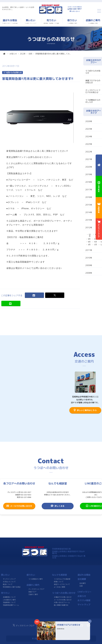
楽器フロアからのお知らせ (93, 82)
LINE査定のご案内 (9, 600)
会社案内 (83, 583)
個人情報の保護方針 (61, 605)
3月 (89, 245)
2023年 (89, 144)
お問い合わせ (76, 11)
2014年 (89, 212)
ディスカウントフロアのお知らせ (93, 91)
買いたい (5, 575)
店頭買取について (9, 597)
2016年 (89, 197)
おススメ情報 (84, 600)
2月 (96, 245)
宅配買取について (9, 602)
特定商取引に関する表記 (12, 587)
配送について (8, 584)
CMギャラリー (84, 592)
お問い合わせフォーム (62, 602)
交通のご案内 (33, 594)
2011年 (89, 250)
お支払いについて (9, 582)
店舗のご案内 (33, 585)
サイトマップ (84, 604)
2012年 (23, 54)
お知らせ (13, 54)
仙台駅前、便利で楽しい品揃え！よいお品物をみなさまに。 (18, 8)
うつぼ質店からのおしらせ (93, 101)
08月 (30, 54)
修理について (59, 582)
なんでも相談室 (59, 575)
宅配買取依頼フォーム (11, 605)
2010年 (89, 258)
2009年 (89, 265)
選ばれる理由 (84, 575)
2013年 (89, 220)
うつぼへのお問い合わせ (64, 593)
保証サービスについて (62, 584)
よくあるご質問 (59, 587)
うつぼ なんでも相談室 (62, 579)
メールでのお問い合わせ (19, 506)
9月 (89, 239)
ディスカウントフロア (36, 589)
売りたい (5, 593)
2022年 (89, 152)
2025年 (89, 129)
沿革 (81, 586)
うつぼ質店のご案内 (36, 579)
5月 (96, 242)
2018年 (89, 182)
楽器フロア (32, 592)
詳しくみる (58, 506)
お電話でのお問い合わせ (63, 597)
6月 (89, 242)
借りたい (31, 575)
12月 (90, 235)
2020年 (89, 167)
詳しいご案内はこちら (85, 410)
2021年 (89, 159)
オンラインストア (9, 579)
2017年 (89, 190)
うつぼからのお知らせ (93, 72)
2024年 (89, 136)
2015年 (89, 205)
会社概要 (82, 579)
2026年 (89, 121)
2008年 (89, 273)
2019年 (89, 174)
